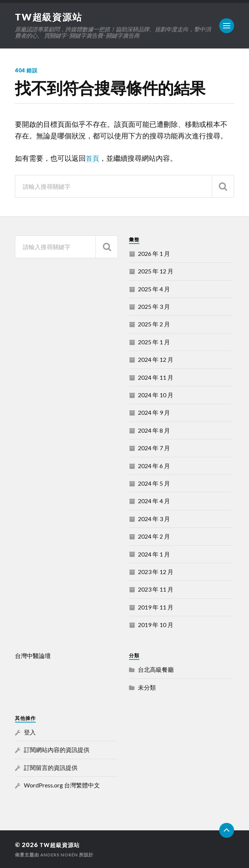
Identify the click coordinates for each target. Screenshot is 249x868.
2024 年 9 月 (154, 412)
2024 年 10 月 (156, 395)
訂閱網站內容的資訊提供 (57, 750)
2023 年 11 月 (156, 589)
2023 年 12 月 (156, 572)
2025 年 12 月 (156, 271)
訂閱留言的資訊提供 (51, 767)
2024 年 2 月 (154, 536)
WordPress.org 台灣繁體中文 (62, 785)
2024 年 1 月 (154, 554)
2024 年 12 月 (156, 359)
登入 (30, 732)
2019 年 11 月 (156, 607)
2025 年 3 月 (154, 306)
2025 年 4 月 (154, 289)
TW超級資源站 (50, 17)
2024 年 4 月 (154, 501)
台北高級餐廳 (156, 669)
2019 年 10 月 (156, 625)
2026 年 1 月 (154, 253)
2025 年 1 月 (154, 342)
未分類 (147, 687)
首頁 (93, 158)
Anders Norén (60, 854)
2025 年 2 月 (154, 324)
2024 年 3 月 (154, 518)
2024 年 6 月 (154, 465)
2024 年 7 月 (154, 448)
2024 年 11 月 (156, 377)
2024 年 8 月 (154, 430)
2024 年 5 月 (154, 483)
